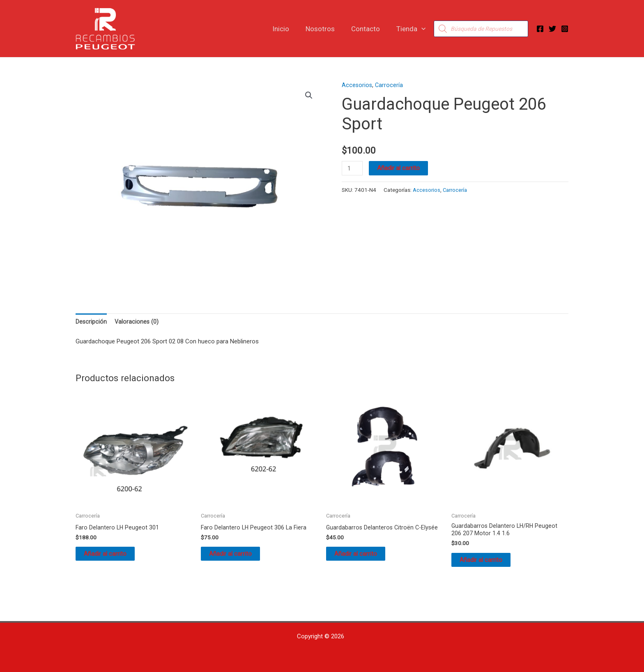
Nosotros (326, 29)
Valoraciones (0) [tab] (137, 322)
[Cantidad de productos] (353, 168)
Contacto (369, 29)
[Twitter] (552, 29)
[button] (423, 29)
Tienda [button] (412, 29)
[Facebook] (540, 29)
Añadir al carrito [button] (113, 557)
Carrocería (390, 85)
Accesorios (357, 85)
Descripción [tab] (91, 322)
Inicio (289, 29)
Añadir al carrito (400, 168)
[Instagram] (565, 29)
